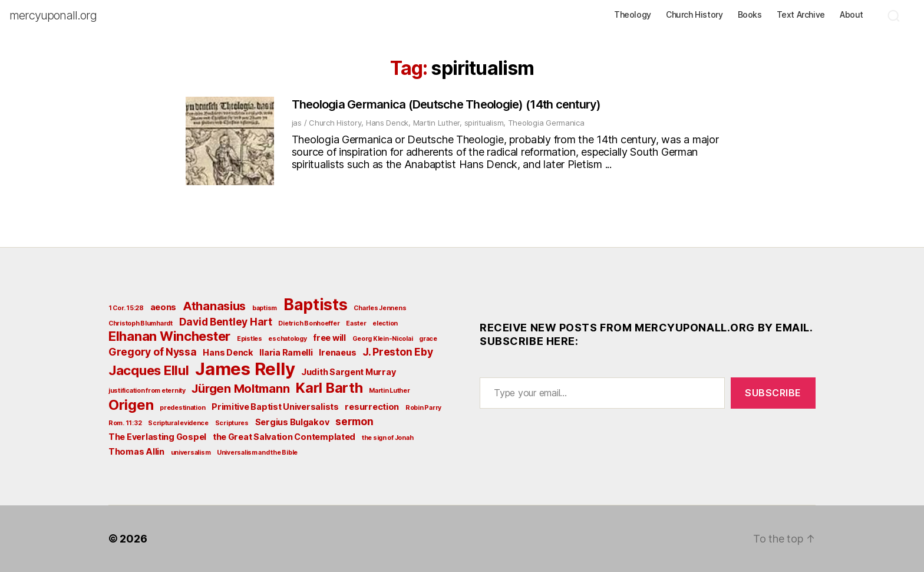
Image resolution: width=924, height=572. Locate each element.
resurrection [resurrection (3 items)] (372, 407)
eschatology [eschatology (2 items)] (287, 339)
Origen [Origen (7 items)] (131, 405)
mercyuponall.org (53, 15)
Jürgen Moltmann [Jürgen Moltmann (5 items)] (240, 389)
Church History (694, 15)
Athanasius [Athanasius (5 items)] (214, 306)
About (852, 15)
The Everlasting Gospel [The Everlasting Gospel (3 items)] (157, 437)
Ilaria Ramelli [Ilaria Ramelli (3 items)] (286, 352)
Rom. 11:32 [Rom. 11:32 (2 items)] (125, 423)
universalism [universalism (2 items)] (191, 453)
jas (297, 123)
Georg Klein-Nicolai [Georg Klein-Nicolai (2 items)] (383, 339)
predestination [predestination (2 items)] (182, 408)
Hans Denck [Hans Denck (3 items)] (228, 352)
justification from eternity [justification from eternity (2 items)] (147, 391)
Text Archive (801, 15)
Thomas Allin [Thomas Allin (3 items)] (136, 451)
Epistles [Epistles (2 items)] (250, 339)
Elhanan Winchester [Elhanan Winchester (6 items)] (169, 336)
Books (750, 15)
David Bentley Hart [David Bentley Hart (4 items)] (226, 322)
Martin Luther (437, 123)
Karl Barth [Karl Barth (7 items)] (329, 388)
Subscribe (773, 393)
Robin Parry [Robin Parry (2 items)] (423, 408)
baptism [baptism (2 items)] (265, 308)
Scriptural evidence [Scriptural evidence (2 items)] (178, 423)
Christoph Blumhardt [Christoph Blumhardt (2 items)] (141, 323)
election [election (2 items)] (385, 323)
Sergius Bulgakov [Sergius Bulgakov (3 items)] (292, 422)
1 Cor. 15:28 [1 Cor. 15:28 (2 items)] (126, 308)
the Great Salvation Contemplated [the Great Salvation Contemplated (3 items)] (284, 437)
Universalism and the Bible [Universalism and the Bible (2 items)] (257, 453)
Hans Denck (387, 123)
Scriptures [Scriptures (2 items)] (232, 423)
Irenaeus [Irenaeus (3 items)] (337, 352)
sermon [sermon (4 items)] (354, 421)
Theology (633, 15)
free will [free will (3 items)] (329, 338)
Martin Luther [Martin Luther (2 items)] (390, 391)
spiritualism (484, 123)
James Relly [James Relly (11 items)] (245, 369)
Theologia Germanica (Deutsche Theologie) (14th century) (446, 104)
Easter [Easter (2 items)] (356, 323)
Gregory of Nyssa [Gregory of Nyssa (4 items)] (153, 352)
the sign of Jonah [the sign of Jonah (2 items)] (387, 438)
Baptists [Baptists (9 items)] (316, 304)
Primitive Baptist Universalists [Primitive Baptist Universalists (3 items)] (275, 407)
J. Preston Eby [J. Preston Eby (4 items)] (397, 352)
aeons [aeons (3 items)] (164, 307)
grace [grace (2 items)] (428, 339)
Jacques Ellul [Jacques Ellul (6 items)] (149, 370)
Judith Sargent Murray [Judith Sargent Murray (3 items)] (348, 372)
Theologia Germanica (546, 123)
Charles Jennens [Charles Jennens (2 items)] (380, 308)
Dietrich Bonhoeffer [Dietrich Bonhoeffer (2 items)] (309, 323)
